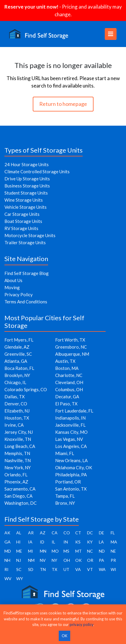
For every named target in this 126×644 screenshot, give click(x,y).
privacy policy (81, 624)
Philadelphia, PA (71, 475)
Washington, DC (21, 503)
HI (18, 542)
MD (8, 551)
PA (102, 560)
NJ (19, 560)
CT (78, 533)
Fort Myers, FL (19, 340)
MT (78, 551)
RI (6, 569)
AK (7, 533)
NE (113, 551)
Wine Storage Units (24, 200)
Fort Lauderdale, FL (74, 411)
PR (113, 560)
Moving (12, 287)
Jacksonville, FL (70, 425)
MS (66, 551)
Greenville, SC (18, 354)
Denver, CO (16, 404)
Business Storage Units (27, 186)
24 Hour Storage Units (27, 164)
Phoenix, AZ (16, 482)
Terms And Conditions (26, 302)
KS (78, 542)
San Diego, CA (18, 496)
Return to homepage (63, 104)
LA (101, 542)
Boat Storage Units (23, 221)
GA (8, 542)
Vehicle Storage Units (26, 207)
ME (19, 551)
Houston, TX (17, 418)
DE (102, 533)
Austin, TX (65, 361)
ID (42, 542)
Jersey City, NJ (19, 432)
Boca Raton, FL (19, 368)
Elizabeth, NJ (17, 411)
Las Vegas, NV (69, 439)
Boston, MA (67, 368)
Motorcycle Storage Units (30, 235)
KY (90, 542)
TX (54, 569)
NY (54, 560)
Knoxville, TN (18, 439)
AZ (43, 533)
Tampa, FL (65, 496)
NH (7, 560)
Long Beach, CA (20, 446)
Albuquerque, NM (72, 354)
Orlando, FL (16, 475)
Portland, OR (68, 482)
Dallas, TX (15, 397)
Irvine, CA (14, 425)
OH (67, 560)
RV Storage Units (21, 228)
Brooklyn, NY (17, 375)
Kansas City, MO (71, 432)
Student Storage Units (26, 193)
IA (30, 542)
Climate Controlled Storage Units (37, 171)
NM (31, 560)
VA (78, 569)
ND (102, 551)
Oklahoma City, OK (74, 467)
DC (90, 533)
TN (43, 569)
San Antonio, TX (71, 489)
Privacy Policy (19, 295)
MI (31, 551)
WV (8, 579)
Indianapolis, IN (70, 418)
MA (114, 542)
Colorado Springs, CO (26, 389)
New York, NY (18, 467)
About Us (13, 280)
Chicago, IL (15, 382)
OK (78, 560)
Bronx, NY (65, 503)
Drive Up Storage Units (27, 179)
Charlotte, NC (69, 375)
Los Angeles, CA (71, 446)
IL (53, 542)
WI (113, 569)
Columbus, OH (69, 389)
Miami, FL (65, 453)
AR (31, 533)
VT (90, 569)
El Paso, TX (66, 404)
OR (90, 560)
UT (66, 569)
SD (31, 569)
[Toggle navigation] (111, 34)
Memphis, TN (17, 453)
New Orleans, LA (71, 460)
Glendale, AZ (17, 347)
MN (43, 551)
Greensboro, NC (71, 347)
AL (19, 533)
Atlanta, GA (16, 361)
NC (90, 551)
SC (19, 569)
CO (67, 533)
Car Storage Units (22, 214)
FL (113, 533)
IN (66, 542)
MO (55, 551)
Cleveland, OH (69, 382)
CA (55, 533)
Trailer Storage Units (25, 242)
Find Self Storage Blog (27, 273)
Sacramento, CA (20, 489)
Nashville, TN (18, 460)
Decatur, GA (67, 397)
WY (20, 579)
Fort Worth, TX (70, 340)
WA (102, 569)
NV (43, 560)
